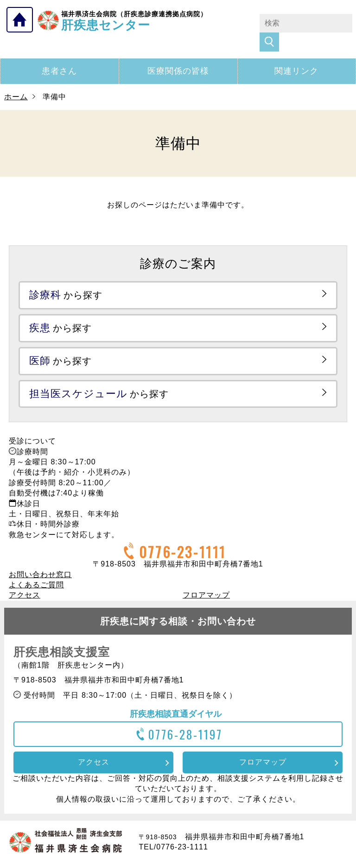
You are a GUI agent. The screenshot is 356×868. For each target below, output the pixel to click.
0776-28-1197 (178, 716)
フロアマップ (206, 576)
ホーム (16, 78)
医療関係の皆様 (178, 52)
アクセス (25, 576)
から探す (66, 276)
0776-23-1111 (173, 533)
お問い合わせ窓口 (40, 556)
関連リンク (296, 52)
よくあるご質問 (36, 566)
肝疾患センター (134, 20)
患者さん (59, 52)
